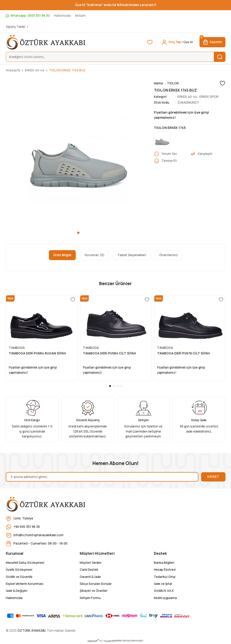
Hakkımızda (14, 598)
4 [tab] (121, 386)
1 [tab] (78, 233)
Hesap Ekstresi (165, 570)
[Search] (116, 57)
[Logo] (46, 42)
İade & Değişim (17, 591)
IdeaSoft (93, 641)
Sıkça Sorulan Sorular (96, 584)
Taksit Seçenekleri (132, 255)
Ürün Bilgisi (62, 255)
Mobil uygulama (165, 598)
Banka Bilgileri (164, 563)
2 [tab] (114, 386)
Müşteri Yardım (91, 563)
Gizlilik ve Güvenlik (19, 577)
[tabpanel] (79, 153)
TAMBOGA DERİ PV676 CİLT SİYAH (183, 353)
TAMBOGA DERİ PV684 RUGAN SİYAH (37, 353)
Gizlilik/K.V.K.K (164, 591)
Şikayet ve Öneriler (94, 591)
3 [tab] (117, 386)
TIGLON (173, 83)
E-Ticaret (106, 641)
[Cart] (212, 42)
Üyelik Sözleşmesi (19, 570)
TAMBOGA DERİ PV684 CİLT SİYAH (109, 353)
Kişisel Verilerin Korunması (25, 584)
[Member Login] (177, 42)
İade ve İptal (163, 584)
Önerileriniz (169, 255)
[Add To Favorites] (222, 83)
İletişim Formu (90, 598)
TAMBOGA (17, 348)
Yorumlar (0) (94, 255)
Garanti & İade (90, 577)
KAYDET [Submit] (213, 477)
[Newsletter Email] (102, 477)
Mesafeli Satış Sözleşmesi (25, 563)
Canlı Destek (89, 570)
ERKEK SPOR (209, 97)
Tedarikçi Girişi (165, 577)
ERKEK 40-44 (187, 97)
